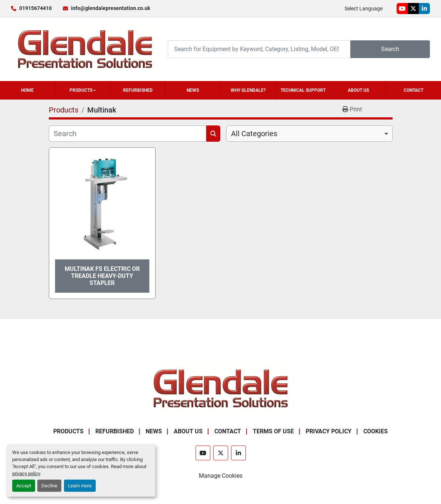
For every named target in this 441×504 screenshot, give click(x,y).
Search (390, 49)
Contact (413, 90)
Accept (24, 486)
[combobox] (309, 134)
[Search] (259, 49)
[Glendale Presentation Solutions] (221, 388)
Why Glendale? (248, 90)
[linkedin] (424, 9)
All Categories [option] (254, 134)
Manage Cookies (221, 476)
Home (27, 90)
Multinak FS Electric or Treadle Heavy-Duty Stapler (102, 276)
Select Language (364, 9)
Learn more (80, 486)
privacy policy (26, 473)
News (193, 90)
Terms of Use (273, 431)
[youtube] (402, 9)
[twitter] (413, 9)
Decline (49, 486)
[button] (82, 90)
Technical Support (303, 90)
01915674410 (35, 8)
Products (81, 90)
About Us (358, 90)
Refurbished (138, 90)
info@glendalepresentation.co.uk (111, 8)
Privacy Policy (329, 431)
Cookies (376, 431)
